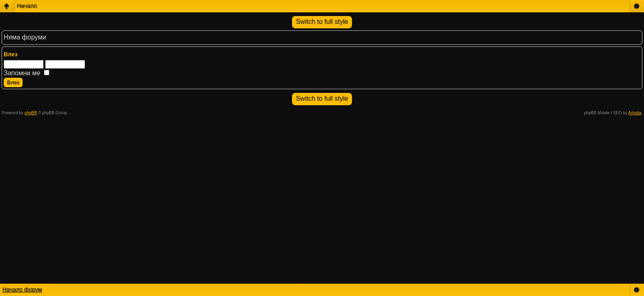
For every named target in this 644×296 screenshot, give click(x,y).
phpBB (31, 113)
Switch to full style (322, 22)
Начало (27, 6)
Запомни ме (26, 73)
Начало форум (22, 289)
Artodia (635, 113)
